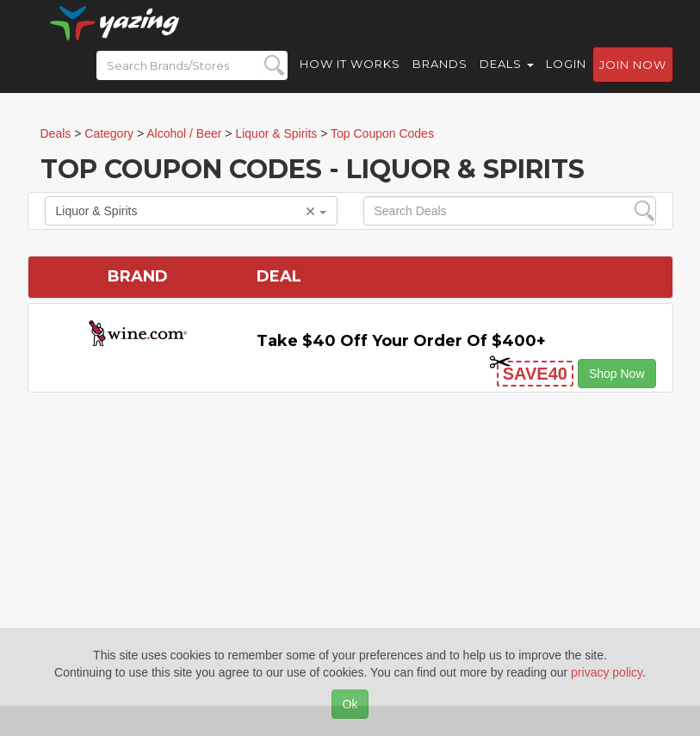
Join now (633, 78)
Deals (507, 77)
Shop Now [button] (617, 374)
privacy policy (607, 672)
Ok (350, 704)
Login (566, 77)
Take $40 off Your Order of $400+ (401, 341)
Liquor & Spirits (191, 211)
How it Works (350, 77)
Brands (440, 77)
